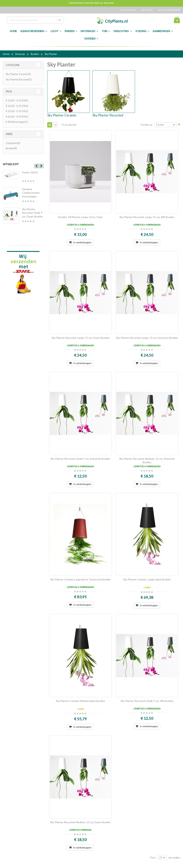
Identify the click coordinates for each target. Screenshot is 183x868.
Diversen (90, 39)
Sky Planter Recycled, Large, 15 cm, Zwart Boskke (80, 338)
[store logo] (113, 21)
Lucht (55, 31)
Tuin (104, 31)
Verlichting (121, 31)
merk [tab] (9, 134)
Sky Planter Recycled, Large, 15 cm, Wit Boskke (147, 217)
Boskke (35, 54)
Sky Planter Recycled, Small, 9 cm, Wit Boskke (147, 701)
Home (6, 54)
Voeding (141, 31)
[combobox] (35, 20)
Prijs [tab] (9, 91)
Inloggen (147, 10)
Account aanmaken (169, 10)
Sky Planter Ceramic (62, 115)
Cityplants (13, 143)
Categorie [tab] (13, 65)
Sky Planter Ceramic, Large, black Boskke (147, 579)
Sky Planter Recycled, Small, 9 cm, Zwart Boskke (32, 213)
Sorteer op (147, 125)
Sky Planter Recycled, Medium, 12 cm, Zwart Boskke (80, 822)
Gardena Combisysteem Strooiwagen (31, 193)
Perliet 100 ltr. (30, 172)
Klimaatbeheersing (32, 31)
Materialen (88, 31)
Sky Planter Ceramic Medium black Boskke (80, 701)
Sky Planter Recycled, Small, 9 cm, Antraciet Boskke (80, 459)
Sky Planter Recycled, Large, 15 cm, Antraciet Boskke (147, 338)
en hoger (17, 122)
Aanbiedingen (161, 31)
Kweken (70, 31)
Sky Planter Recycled (108, 115)
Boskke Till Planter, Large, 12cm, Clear (80, 217)
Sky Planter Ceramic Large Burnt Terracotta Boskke (80, 579)
